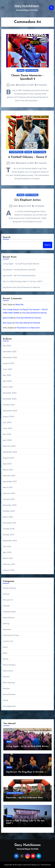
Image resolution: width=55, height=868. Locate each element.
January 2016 (9, 570)
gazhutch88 (8, 318)
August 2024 (8, 417)
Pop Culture (8, 671)
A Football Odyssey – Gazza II (27, 157)
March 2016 (8, 558)
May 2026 (7, 346)
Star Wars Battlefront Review (34, 313)
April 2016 (7, 552)
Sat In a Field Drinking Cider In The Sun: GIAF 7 (23, 281)
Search (7, 237)
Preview (6, 677)
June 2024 (8, 428)
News (5, 653)
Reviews (6, 689)
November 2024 (10, 399)
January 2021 (9, 499)
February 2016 (9, 564)
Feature (6, 594)
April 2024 (7, 440)
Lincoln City (8, 641)
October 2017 (8, 535)
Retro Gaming (32, 70)
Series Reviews (9, 694)
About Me (19, 305)
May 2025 (7, 375)
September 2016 (10, 541)
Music (5, 647)
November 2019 (10, 523)
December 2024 (10, 393)
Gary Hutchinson (27, 6)
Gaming (21, 70)
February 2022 (9, 476)
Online (6, 659)
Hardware (7, 629)
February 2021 (9, 493)
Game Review (9, 618)
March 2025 (8, 387)
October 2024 (9, 405)
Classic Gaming (9, 588)
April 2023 (7, 464)
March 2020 (8, 517)
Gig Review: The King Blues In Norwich (19, 270)
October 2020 (9, 511)
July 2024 (7, 422)
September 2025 (10, 357)
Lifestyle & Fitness (11, 635)
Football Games (16, 152)
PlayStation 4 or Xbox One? (28, 328)
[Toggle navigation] (3, 8)
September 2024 (10, 411)
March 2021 (8, 487)
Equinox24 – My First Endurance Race (19, 276)
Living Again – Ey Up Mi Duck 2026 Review (21, 264)
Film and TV (8, 600)
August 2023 (8, 458)
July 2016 (7, 547)
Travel (5, 700)
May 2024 (7, 434)
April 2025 (7, 381)
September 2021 (10, 482)
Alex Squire (8, 323)
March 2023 (8, 470)
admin (11, 85)
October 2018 (9, 529)
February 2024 (9, 446)
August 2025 (8, 363)
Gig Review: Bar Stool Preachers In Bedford (21, 287)
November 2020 (10, 505)
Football (6, 606)
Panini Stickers (9, 665)
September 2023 (10, 452)
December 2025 (10, 352)
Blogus (34, 865)
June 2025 (7, 369)
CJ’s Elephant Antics (27, 200)
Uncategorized (9, 706)
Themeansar (45, 865)
